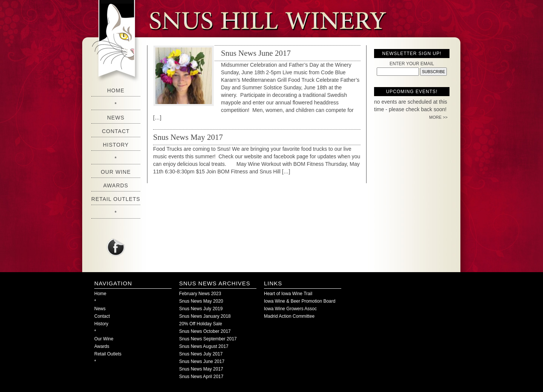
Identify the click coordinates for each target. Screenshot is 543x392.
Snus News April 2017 (201, 377)
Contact (116, 131)
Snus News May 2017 (188, 137)
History (116, 145)
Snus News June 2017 (256, 53)
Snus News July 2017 (201, 354)
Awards (116, 185)
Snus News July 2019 (201, 309)
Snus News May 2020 (201, 301)
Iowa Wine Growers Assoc (290, 309)
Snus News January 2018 (205, 316)
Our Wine (116, 172)
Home (116, 90)
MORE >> (438, 117)
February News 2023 (200, 294)
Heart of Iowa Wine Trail (288, 294)
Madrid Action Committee (289, 316)
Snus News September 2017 (208, 339)
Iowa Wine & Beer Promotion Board (300, 301)
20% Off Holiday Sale (201, 324)
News (116, 118)
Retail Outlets (116, 199)
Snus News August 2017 (204, 346)
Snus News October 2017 (205, 331)
